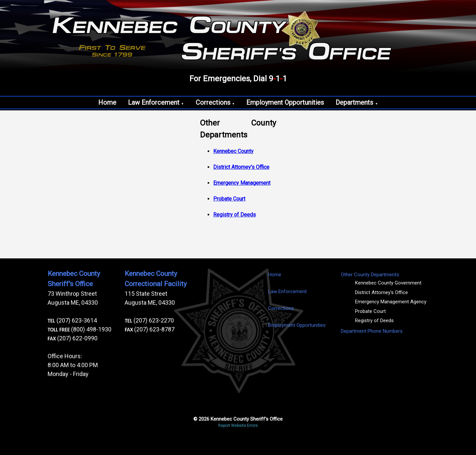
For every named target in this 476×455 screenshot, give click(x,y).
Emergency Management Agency (391, 302)
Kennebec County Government (388, 283)
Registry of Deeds (235, 215)
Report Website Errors (238, 426)
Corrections (215, 102)
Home (107, 102)
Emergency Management (242, 183)
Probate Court (229, 199)
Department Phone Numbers (372, 331)
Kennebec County (233, 151)
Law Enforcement (156, 102)
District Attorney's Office (241, 167)
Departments (357, 102)
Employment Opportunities (285, 102)
